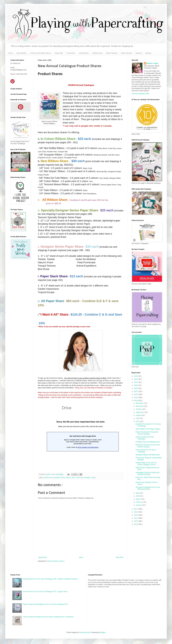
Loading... (81, 436)
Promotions (71, 53)
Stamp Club (59, 53)
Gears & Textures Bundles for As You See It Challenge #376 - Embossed (48, 617)
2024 (136, 382)
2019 (136, 398)
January (139, 505)
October (139, 409)
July (138, 418)
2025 (136, 379)
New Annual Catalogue (83, 478)
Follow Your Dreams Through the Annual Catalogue (147, 433)
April (138, 496)
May (138, 493)
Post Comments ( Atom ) (56, 561)
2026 (136, 376)
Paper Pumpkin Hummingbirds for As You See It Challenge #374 (45, 604)
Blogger (103, 632)
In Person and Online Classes (41, 53)
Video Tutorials (126, 53)
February (139, 502)
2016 (136, 512)
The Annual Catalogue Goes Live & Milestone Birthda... (148, 488)
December (140, 403)
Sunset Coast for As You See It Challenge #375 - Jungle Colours (45, 592)
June (138, 421)
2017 (136, 509)
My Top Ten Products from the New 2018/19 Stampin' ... (148, 446)
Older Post (119, 557)
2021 (136, 391)
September (140, 412)
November (140, 406)
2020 (136, 394)
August (139, 415)
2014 (136, 518)
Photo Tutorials (112, 53)
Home (10, 53)
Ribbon (94, 478)
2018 (136, 401)
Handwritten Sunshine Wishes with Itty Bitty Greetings (148, 473)
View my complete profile (140, 94)
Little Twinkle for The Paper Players (148, 429)
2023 (136, 385)
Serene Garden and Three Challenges (145, 438)
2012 (136, 524)
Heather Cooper (51, 474)
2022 (136, 388)
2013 (136, 521)
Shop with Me (21, 53)
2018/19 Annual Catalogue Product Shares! (58, 478)
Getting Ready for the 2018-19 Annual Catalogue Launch (146, 464)
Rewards (139, 53)
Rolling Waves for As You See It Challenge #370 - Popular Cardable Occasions (50, 579)
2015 (136, 515)
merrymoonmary (85, 632)
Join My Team (84, 53)
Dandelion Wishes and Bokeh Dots (148, 455)
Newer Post (42, 557)
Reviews (148, 53)
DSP (74, 478)
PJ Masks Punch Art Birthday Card (148, 442)
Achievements (97, 53)
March (138, 499)
